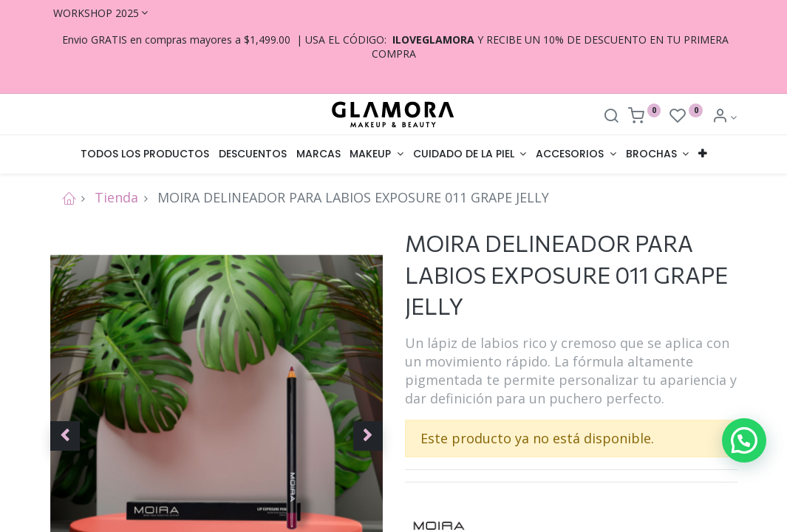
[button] (702, 154)
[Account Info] (725, 117)
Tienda (116, 197)
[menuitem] (145, 154)
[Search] (611, 117)
